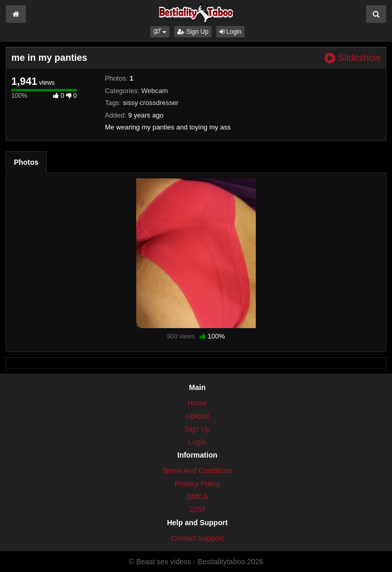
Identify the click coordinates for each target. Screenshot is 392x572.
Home (197, 403)
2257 (197, 510)
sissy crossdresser (151, 103)
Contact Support (197, 538)
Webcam (155, 91)
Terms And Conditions (197, 471)
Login (231, 32)
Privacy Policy (197, 484)
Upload (197, 416)
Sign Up (193, 32)
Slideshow (352, 58)
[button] (160, 32)
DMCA (197, 497)
